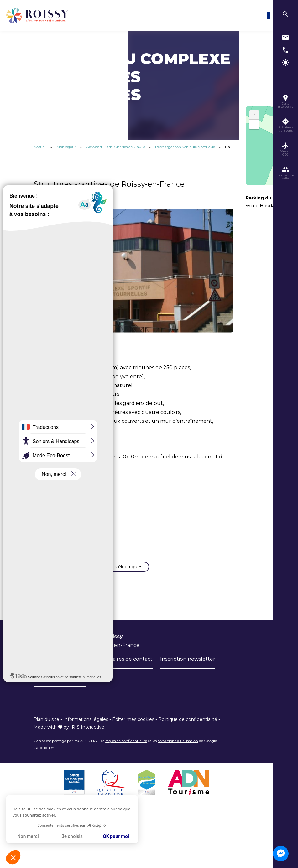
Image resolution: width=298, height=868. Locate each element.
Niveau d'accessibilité (60, 689)
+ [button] (254, 115)
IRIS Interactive (87, 738)
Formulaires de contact (123, 670)
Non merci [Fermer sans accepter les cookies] (28, 837)
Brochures (73, 670)
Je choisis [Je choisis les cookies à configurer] (72, 837)
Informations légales (86, 731)
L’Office (43, 670)
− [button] (254, 124)
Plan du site (46, 731)
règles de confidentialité (126, 752)
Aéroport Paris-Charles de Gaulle (116, 147)
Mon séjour (67, 147)
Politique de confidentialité (188, 731)
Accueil (40, 147)
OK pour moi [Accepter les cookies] (116, 837)
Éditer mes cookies (133, 731)
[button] (13, 857)
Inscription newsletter (188, 670)
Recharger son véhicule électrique (186, 147)
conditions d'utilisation (178, 752)
